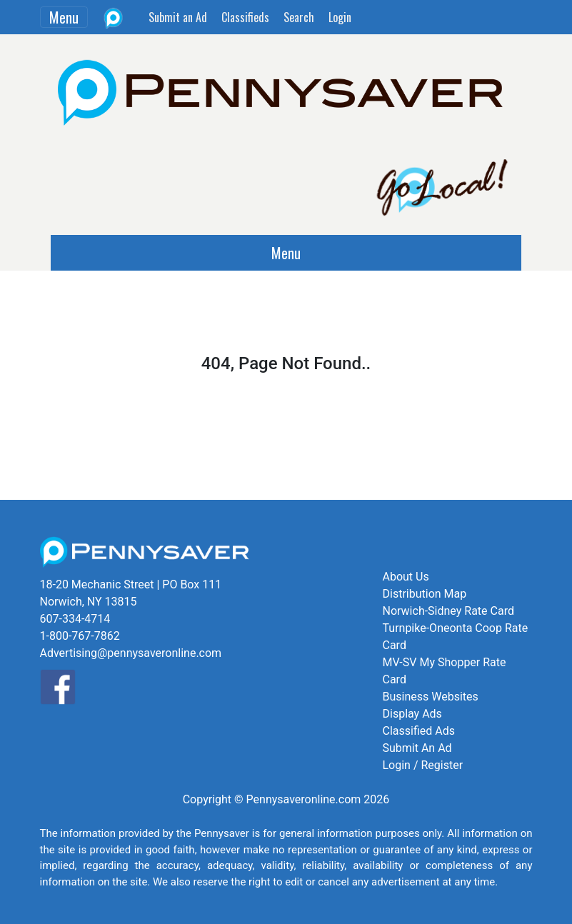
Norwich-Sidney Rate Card (448, 611)
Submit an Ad (178, 17)
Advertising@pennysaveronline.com (131, 653)
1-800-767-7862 (80, 636)
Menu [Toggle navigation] (64, 17)
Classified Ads (419, 731)
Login (340, 17)
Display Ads (412, 714)
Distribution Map (425, 594)
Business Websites (431, 697)
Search (299, 17)
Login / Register (423, 765)
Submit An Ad (417, 748)
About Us (406, 577)
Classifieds (245, 17)
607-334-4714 (75, 619)
